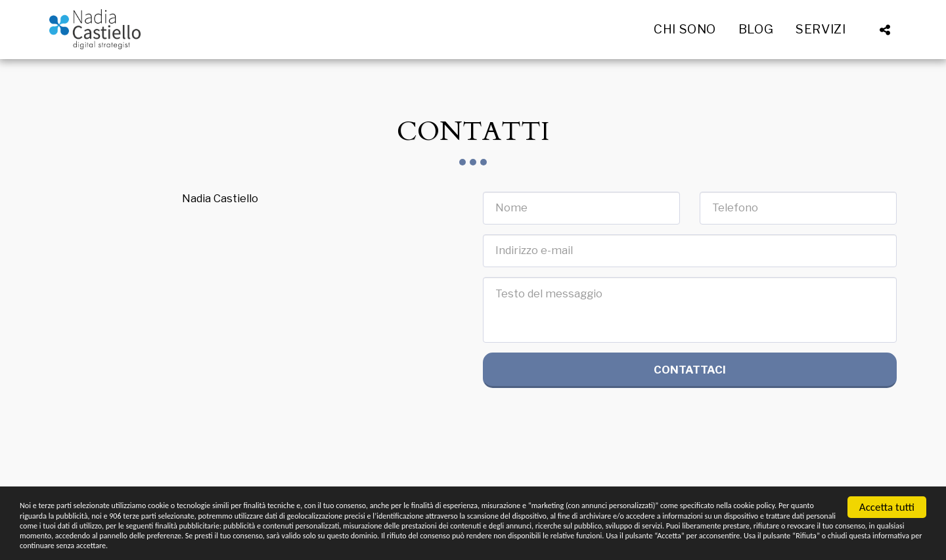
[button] (828, 30)
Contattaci (690, 370)
